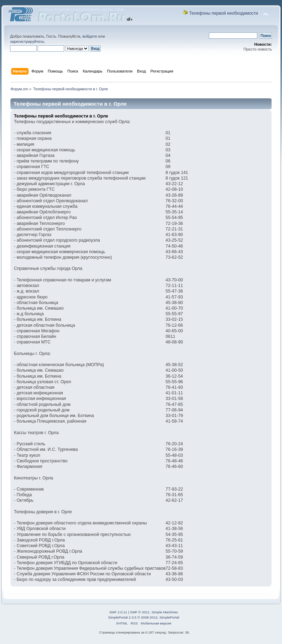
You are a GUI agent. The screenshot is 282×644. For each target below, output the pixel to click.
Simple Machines (165, 612)
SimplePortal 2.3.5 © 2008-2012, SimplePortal (143, 617)
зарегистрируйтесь (27, 41)
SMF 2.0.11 (118, 612)
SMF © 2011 (140, 612)
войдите (90, 36)
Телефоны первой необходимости (224, 13)
